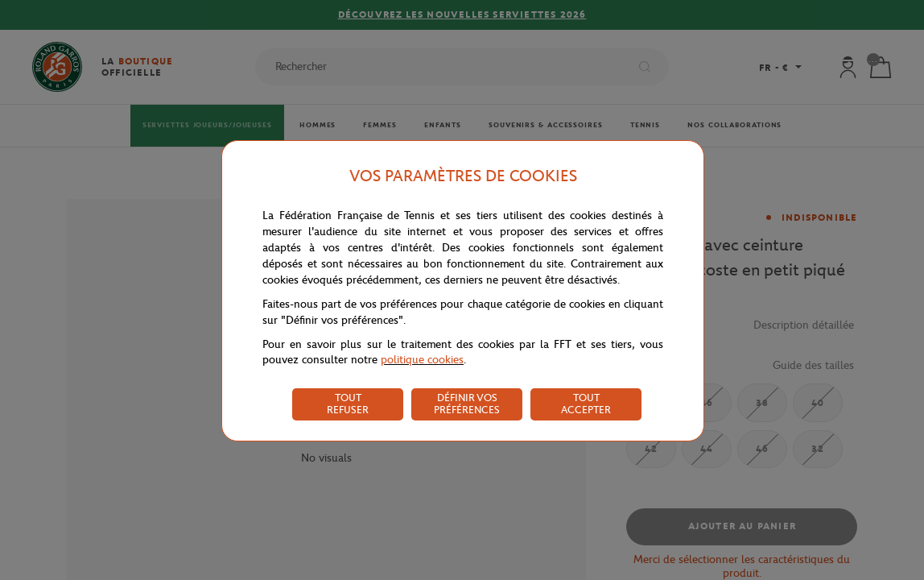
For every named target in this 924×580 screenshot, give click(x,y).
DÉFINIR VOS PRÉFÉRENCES (467, 404)
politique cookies (422, 360)
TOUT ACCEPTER (586, 404)
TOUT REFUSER (348, 404)
